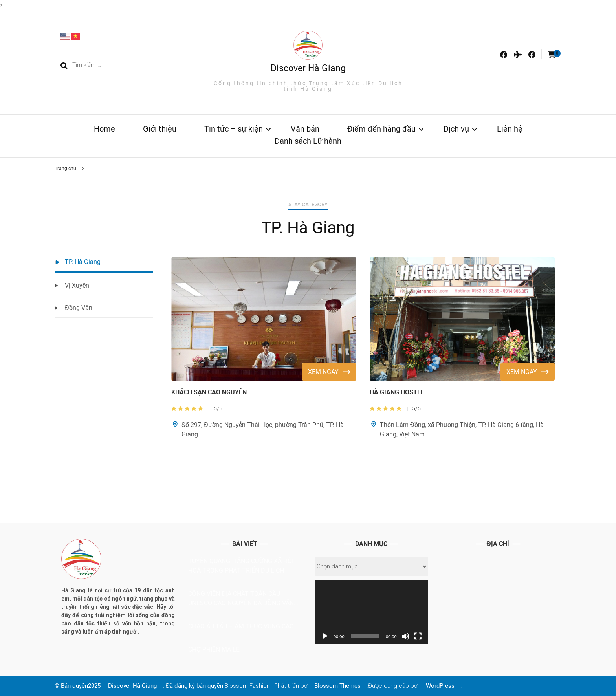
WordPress (440, 686)
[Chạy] (325, 636)
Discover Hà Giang (308, 68)
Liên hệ (510, 129)
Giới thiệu (160, 129)
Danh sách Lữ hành (308, 141)
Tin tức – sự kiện (234, 129)
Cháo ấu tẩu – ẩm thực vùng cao (241, 626)
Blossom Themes (337, 686)
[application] (371, 612)
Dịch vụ (456, 129)
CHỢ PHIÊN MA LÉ (214, 649)
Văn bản (305, 129)
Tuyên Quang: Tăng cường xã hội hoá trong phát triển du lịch (241, 566)
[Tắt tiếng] (405, 636)
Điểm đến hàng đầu (381, 129)
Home (104, 129)
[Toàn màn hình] (418, 636)
